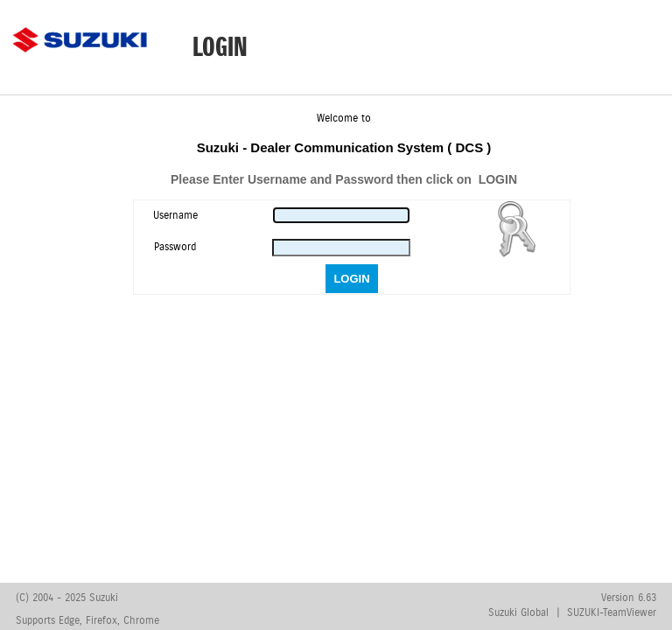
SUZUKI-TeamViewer (612, 613)
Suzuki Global (518, 613)
